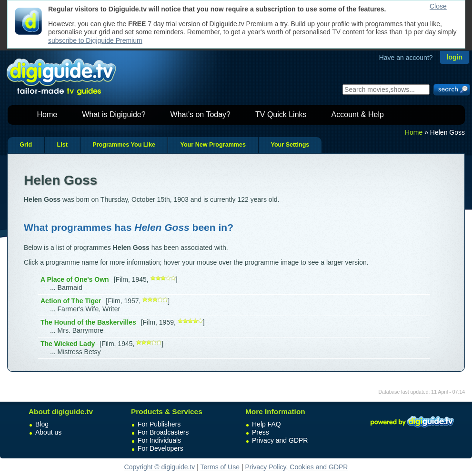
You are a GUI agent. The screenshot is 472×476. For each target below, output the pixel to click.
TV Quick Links (281, 114)
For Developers (161, 448)
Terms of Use (220, 467)
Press (261, 432)
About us (48, 432)
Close (438, 6)
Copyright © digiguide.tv (160, 467)
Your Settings (290, 145)
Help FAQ (266, 424)
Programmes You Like (124, 145)
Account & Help (358, 114)
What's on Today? (201, 114)
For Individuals (159, 440)
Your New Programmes (213, 145)
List (62, 145)
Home (47, 114)
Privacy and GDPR (280, 440)
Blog (42, 424)
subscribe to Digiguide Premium (95, 40)
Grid (26, 145)
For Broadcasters (163, 432)
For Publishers (159, 424)
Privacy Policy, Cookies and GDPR (296, 467)
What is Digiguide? (114, 114)
